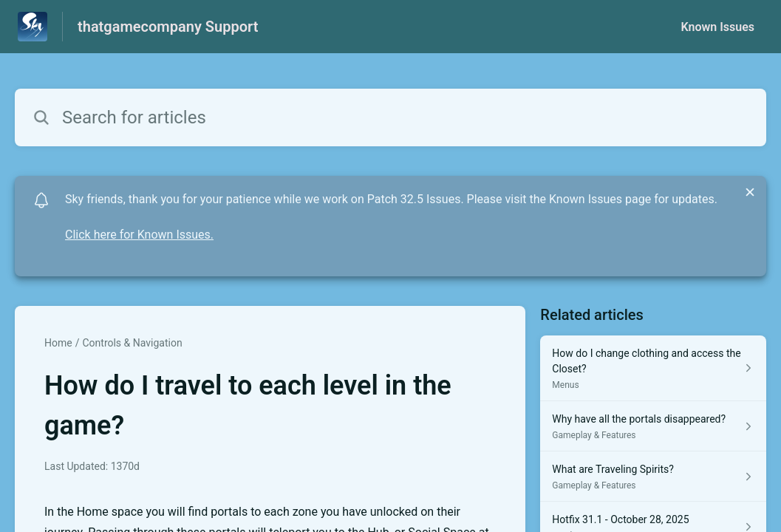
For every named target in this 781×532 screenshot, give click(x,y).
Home (58, 343)
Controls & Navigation (132, 343)
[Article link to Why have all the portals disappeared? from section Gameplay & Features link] (653, 426)
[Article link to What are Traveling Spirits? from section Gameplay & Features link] (653, 477)
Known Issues (717, 27)
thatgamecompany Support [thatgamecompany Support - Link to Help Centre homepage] (168, 27)
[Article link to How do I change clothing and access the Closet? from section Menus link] (653, 368)
